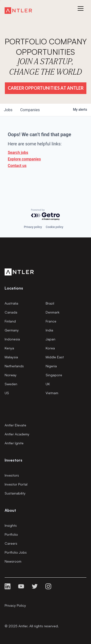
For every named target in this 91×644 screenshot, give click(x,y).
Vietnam (52, 393)
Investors (12, 475)
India (49, 330)
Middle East (55, 357)
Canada (11, 312)
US (7, 393)
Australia (11, 303)
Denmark (53, 312)
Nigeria (51, 366)
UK (48, 384)
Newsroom (13, 561)
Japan (50, 339)
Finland (10, 321)
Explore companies (24, 159)
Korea (50, 348)
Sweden (11, 384)
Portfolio (11, 534)
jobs (8, 110)
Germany (12, 330)
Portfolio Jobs (16, 552)
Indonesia (12, 339)
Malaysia (11, 357)
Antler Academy (17, 434)
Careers (11, 543)
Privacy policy (33, 227)
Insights (11, 525)
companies (30, 110)
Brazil (50, 303)
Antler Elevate (15, 425)
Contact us (17, 166)
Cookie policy (55, 227)
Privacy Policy (15, 605)
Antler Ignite (14, 443)
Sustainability (15, 493)
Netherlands (14, 366)
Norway (11, 375)
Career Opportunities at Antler (46, 88)
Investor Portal (16, 484)
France (51, 321)
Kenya (9, 348)
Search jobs (18, 153)
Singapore (54, 375)
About (10, 510)
